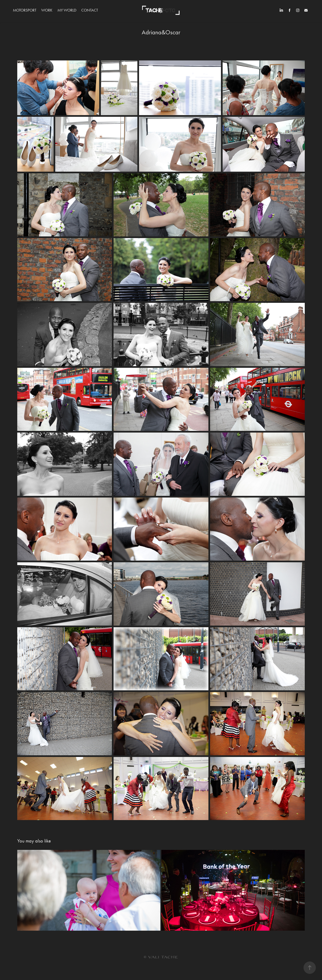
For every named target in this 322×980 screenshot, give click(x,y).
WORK (47, 10)
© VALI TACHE (161, 957)
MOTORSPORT (25, 10)
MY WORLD (67, 10)
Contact (90, 10)
